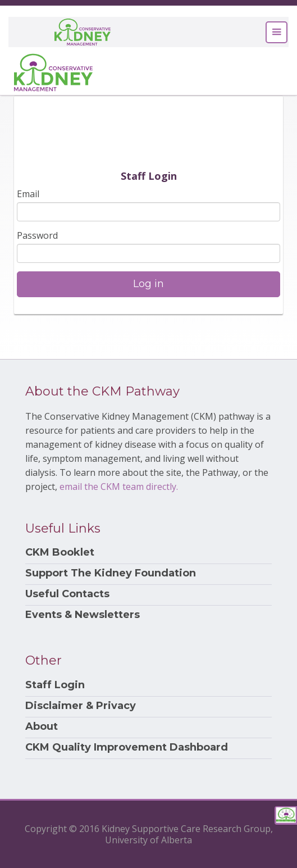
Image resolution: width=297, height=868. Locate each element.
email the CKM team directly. (119, 487)
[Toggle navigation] (277, 32)
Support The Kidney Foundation (111, 573)
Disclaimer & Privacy (81, 706)
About (42, 727)
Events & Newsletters (83, 615)
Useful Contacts (67, 594)
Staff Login (55, 685)
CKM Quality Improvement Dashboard (127, 747)
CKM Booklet (60, 553)
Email (28, 194)
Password (37, 235)
